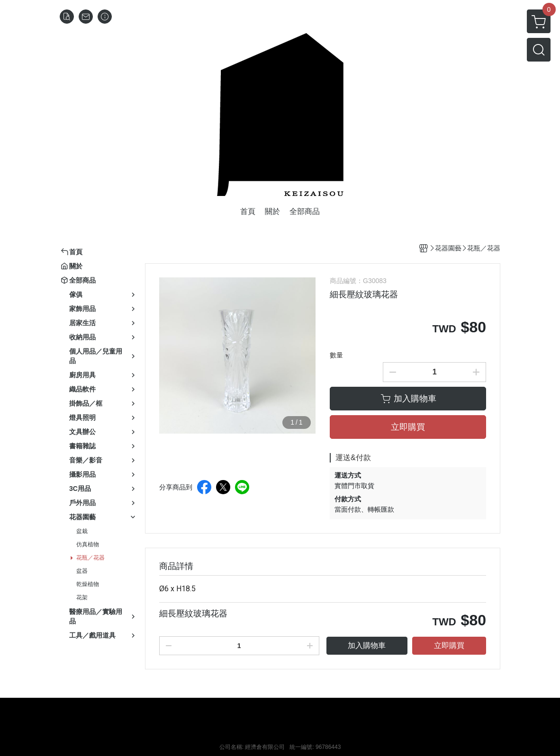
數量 (336, 355)
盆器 (82, 571)
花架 (82, 597)
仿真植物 (88, 544)
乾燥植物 (88, 584)
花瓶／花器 (90, 558)
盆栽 (82, 531)
